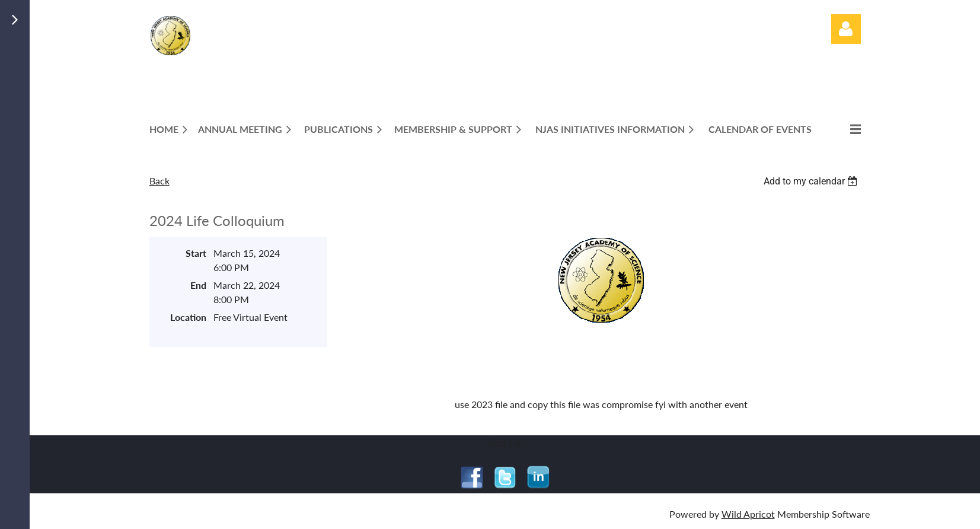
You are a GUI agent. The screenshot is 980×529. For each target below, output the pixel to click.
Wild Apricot (748, 514)
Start (196, 253)
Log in (846, 29)
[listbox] (812, 181)
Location (188, 317)
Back (159, 181)
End (198, 285)
